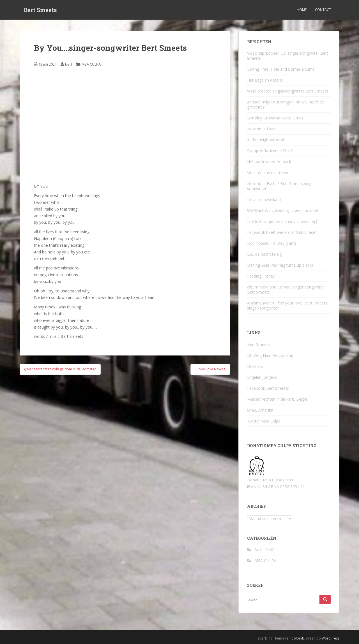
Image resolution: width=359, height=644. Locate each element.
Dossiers (255, 366)
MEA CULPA (91, 64)
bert (69, 64)
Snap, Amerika (260, 410)
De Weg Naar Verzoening (270, 355)
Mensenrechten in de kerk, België (277, 399)
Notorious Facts (262, 129)
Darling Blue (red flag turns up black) (280, 265)
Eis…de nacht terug (264, 254)
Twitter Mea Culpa (264, 421)
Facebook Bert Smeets (268, 388)
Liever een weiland (264, 199)
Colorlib (298, 638)
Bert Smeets (40, 10)
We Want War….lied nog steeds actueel (282, 210)
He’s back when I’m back (269, 162)
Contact (323, 10)
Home (302, 10)
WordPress (331, 638)
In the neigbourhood (266, 140)
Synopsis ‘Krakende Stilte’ (270, 151)
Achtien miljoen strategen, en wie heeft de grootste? (286, 104)
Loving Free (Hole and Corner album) (281, 69)
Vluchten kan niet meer (268, 173)
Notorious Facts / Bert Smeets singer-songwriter (282, 186)
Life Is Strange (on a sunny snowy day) (282, 221)
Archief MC (264, 550)
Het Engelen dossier (265, 80)
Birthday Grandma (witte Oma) (275, 118)
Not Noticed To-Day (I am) (272, 243)
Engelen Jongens (262, 377)
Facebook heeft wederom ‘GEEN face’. (282, 232)
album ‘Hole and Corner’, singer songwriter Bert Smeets (286, 289)
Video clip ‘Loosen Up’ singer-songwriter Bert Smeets (288, 56)
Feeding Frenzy (261, 276)
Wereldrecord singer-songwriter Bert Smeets (288, 91)
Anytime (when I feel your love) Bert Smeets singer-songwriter (287, 305)
